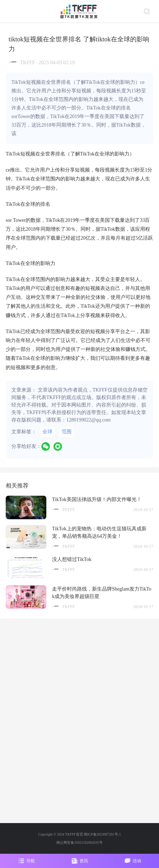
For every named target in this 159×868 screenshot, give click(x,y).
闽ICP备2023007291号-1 (102, 834)
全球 (47, 432)
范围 (67, 432)
